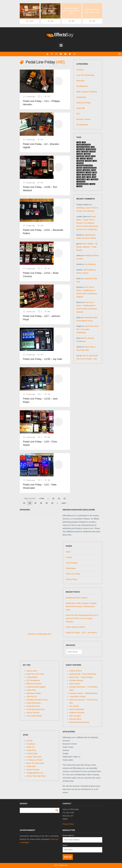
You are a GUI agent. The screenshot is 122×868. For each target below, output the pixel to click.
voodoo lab (82, 179)
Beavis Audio (32, 671)
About (68, 552)
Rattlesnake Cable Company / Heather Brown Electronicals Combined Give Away (81, 606)
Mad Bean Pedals (34, 693)
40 (47, 503)
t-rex (79, 175)
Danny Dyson (75, 684)
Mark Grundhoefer (77, 709)
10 (53, 498)
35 (35, 503)
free (95, 175)
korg (95, 177)
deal (95, 161)
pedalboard (87, 175)
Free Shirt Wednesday (85, 75)
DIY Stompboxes (33, 680)
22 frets (30, 741)
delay (88, 156)
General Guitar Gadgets (36, 687)
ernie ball (87, 170)
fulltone (89, 161)
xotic (89, 177)
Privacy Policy (71, 579)
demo (80, 170)
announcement (83, 184)
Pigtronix (95, 179)
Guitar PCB (31, 690)
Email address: (69, 835)
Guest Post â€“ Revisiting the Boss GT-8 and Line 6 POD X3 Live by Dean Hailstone (82, 618)
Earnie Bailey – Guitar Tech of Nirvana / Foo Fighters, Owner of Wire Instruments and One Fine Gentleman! (87, 223)
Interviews (80, 81)
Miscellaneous (82, 86)
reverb (93, 184)
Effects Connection (34, 684)
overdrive (81, 156)
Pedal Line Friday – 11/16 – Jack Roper (40, 400)
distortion (81, 161)
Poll (78, 114)
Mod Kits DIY (32, 696)
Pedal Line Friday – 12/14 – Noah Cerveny (41, 275)
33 (24, 503)
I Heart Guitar (32, 753)
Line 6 (84, 159)
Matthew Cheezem (77, 712)
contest (80, 154)
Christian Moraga (76, 680)
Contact (69, 557)
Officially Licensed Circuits (37, 700)
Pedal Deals (81, 97)
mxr (93, 147)
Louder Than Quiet (34, 757)
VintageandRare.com (35, 773)
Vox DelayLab (90, 264)
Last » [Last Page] (64, 503)
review (89, 172)
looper (80, 186)
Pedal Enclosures (34, 703)
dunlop (93, 152)
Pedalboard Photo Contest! (77, 598)
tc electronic (91, 149)
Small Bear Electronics (36, 709)
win (85, 177)
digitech (88, 154)
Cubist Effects (32, 677)
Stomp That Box (33, 712)
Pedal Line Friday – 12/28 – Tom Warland (40, 189)
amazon (86, 152)
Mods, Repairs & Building (87, 92)
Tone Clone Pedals (34, 716)
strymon (81, 163)
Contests (80, 70)
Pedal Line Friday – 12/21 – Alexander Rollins (43, 232)
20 (59, 498)
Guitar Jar (31, 747)
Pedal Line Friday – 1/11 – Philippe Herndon (41, 103)
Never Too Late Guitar (35, 763)
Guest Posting (72, 563)
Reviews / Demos (83, 119)
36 (41, 503)
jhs (89, 179)
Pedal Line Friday (83, 103)
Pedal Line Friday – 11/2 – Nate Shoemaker (40, 486)
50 (52, 503)
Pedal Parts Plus (33, 706)
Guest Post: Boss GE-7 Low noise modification (88, 329)
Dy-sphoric (31, 744)
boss (79, 142)
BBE (95, 172)
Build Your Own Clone (35, 674)
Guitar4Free (31, 750)
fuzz (94, 156)
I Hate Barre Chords (78, 696)
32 (65, 498)
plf (79, 159)
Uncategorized (82, 125)
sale (79, 152)
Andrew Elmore (76, 671)
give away (81, 149)
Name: (65, 845)
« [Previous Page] (48, 498)
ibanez (80, 168)
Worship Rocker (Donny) (79, 722)
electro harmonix (84, 147)
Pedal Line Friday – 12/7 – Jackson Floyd (42, 318)
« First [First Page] (42, 498)
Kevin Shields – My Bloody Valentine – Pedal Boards (87, 247)
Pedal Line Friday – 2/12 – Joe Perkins (81, 633)
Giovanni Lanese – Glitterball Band (83, 693)
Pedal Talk (81, 108)
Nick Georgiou (75, 716)
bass (94, 170)
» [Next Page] (57, 503)
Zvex (80, 177)
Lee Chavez (74, 706)
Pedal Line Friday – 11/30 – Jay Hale (43, 359)
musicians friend (91, 168)
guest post (82, 182)
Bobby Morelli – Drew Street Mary (83, 674)
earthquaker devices (85, 166)
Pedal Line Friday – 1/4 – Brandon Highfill (41, 146)
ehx (84, 142)
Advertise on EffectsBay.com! (40, 634)
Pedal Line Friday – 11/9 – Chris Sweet (40, 443)
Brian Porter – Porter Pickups (81, 677)
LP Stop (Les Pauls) (35, 760)
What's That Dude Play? (36, 776)
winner (90, 159)
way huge (81, 172)
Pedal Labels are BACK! (76, 627)
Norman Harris (75, 719)
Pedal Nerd (31, 766)
